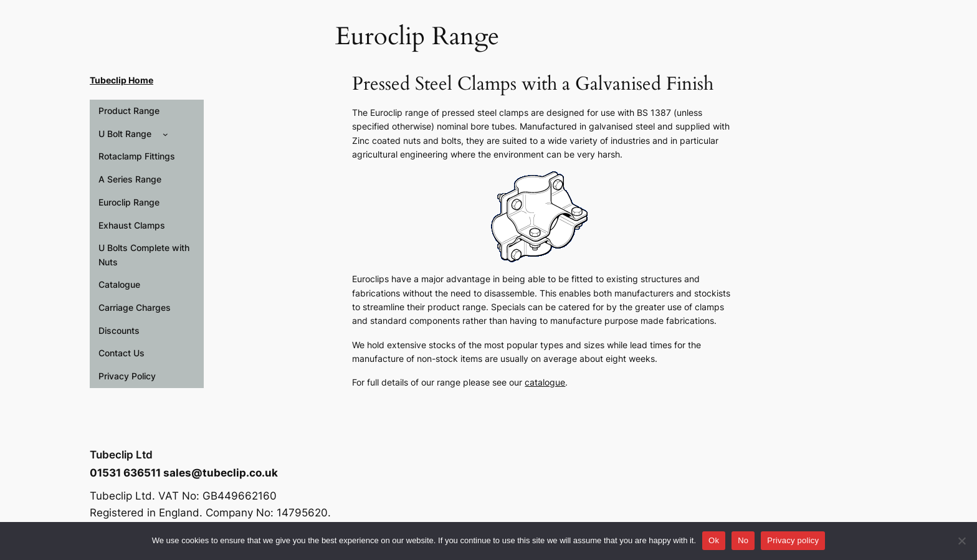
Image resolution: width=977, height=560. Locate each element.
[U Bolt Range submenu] (165, 134)
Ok (714, 540)
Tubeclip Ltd (121, 455)
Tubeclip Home (122, 80)
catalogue (545, 382)
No (743, 540)
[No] (961, 541)
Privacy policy (793, 540)
